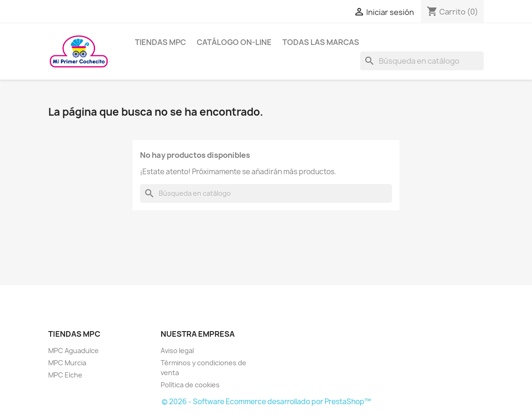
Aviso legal (177, 351)
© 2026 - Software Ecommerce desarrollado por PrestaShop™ (266, 402)
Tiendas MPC (160, 42)
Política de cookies (190, 385)
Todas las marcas (321, 42)
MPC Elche (65, 375)
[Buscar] (422, 61)
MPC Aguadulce (74, 351)
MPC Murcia (67, 363)
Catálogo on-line (234, 42)
